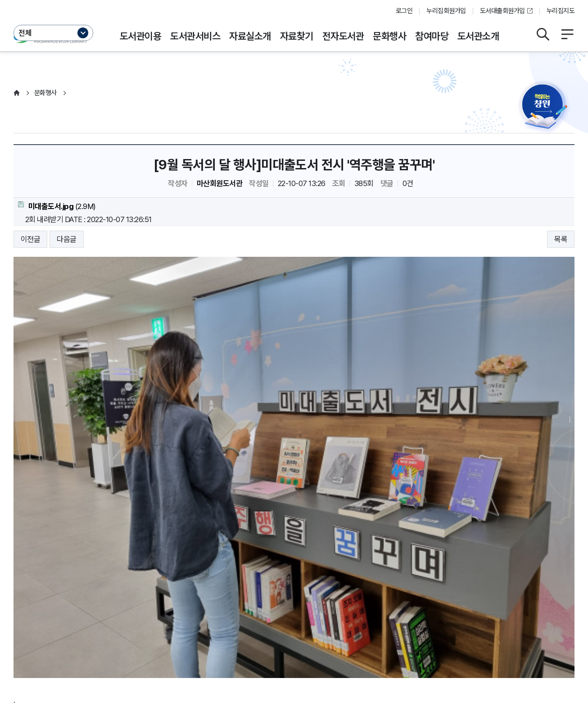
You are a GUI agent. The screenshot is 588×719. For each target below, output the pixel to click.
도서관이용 (140, 36)
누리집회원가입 (446, 11)
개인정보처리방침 (40, 616)
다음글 (66, 239)
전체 (25, 33)
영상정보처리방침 (136, 616)
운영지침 (88, 616)
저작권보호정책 (194, 616)
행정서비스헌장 (248, 616)
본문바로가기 (294, 0)
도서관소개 (478, 36)
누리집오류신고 (303, 616)
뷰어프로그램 (355, 616)
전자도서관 (343, 36)
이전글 (30, 239)
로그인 (404, 11)
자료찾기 (297, 36)
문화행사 (389, 36)
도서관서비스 (195, 36)
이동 (122, 633)
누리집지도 (561, 11)
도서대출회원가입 (502, 11)
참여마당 (432, 36)
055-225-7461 (236, 662)
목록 (561, 239)
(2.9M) (57, 206)
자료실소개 (250, 36)
